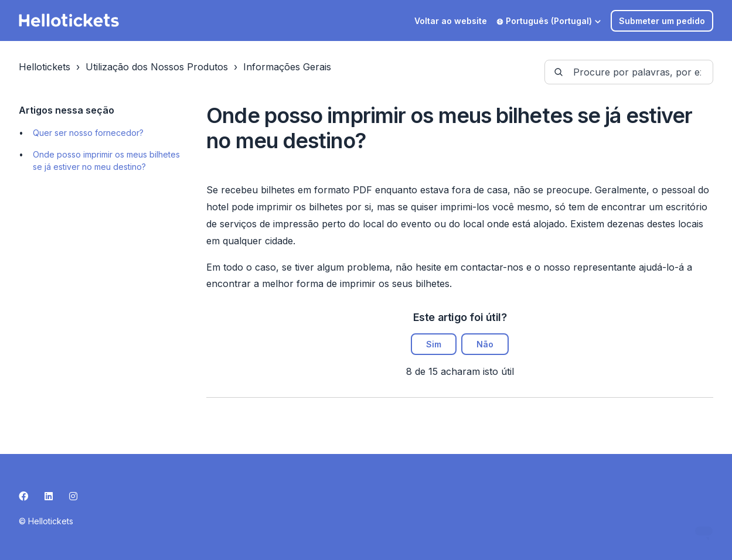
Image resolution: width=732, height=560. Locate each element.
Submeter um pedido (662, 21)
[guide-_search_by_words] (629, 72)
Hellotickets (45, 67)
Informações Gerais (287, 67)
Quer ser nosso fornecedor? (88, 133)
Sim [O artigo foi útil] (434, 344)
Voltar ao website (451, 21)
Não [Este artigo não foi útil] (485, 344)
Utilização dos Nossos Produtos (157, 67)
